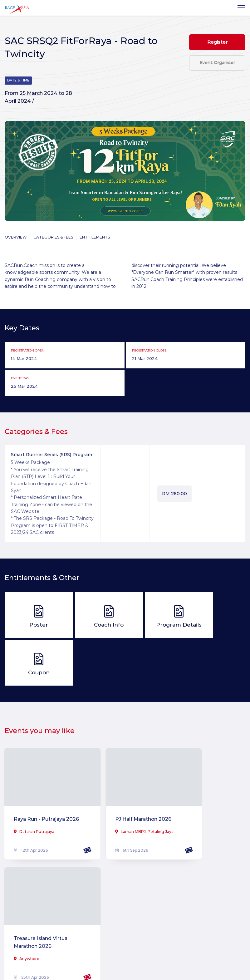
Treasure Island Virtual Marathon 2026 (204, 780)
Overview (16, 237)
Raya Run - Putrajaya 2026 (36, 775)
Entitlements (95, 237)
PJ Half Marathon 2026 (122, 775)
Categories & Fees (53, 237)
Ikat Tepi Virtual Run (37, 904)
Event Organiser (217, 71)
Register (217, 43)
